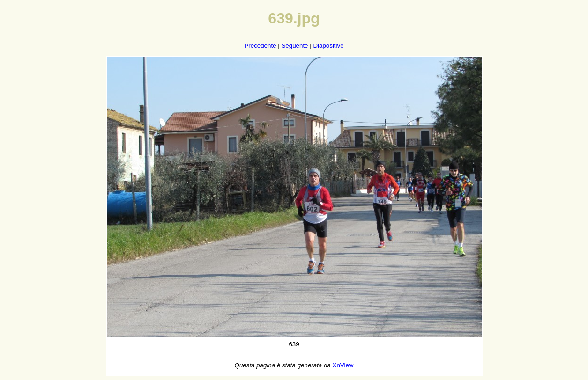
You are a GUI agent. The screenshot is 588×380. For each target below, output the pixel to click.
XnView (343, 365)
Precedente (260, 46)
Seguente (294, 46)
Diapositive (328, 46)
